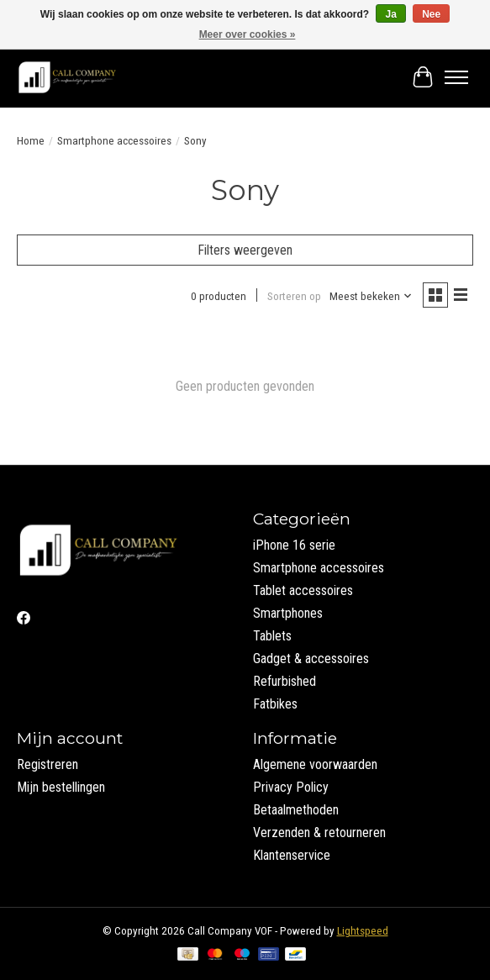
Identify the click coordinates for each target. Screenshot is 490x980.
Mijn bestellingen (61, 787)
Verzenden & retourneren (319, 832)
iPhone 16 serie (294, 545)
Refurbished (285, 681)
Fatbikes (275, 704)
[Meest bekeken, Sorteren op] (371, 296)
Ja (390, 14)
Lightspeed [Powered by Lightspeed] (363, 931)
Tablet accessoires (303, 590)
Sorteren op (294, 296)
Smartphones (288, 613)
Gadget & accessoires (311, 659)
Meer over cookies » (248, 34)
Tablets (272, 636)
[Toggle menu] (456, 77)
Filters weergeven (245, 250)
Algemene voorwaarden (315, 764)
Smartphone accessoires (114, 141)
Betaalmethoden (296, 810)
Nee (431, 14)
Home (31, 141)
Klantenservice (292, 855)
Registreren (47, 764)
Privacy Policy (291, 787)
